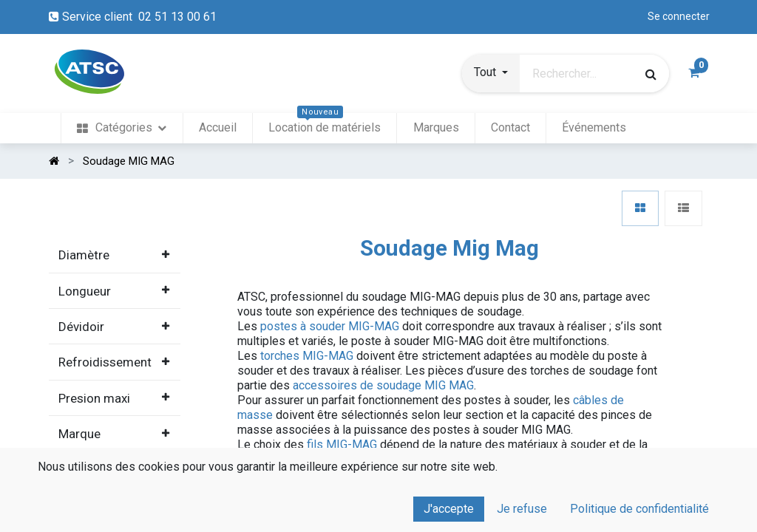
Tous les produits (109, 498)
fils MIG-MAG (342, 444)
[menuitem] (122, 128)
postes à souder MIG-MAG (330, 326)
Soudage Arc (96, 519)
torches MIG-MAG (307, 356)
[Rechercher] (651, 74)
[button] (491, 74)
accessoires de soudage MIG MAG (383, 385)
